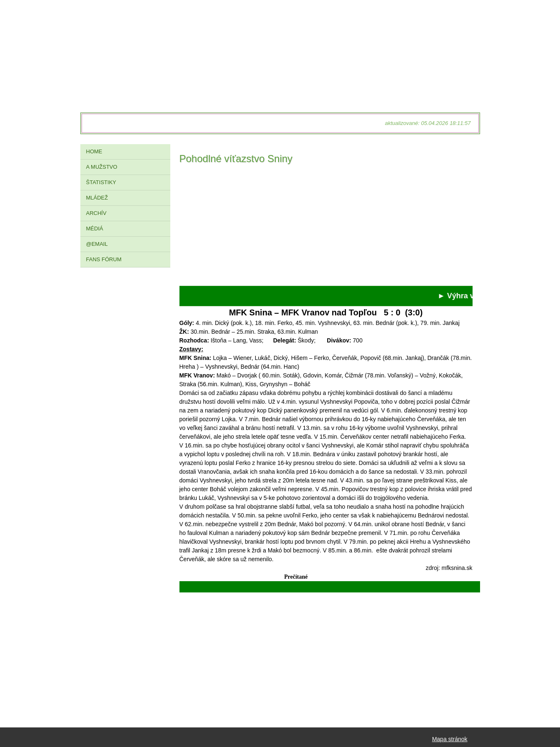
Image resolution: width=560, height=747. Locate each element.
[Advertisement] (326, 227)
